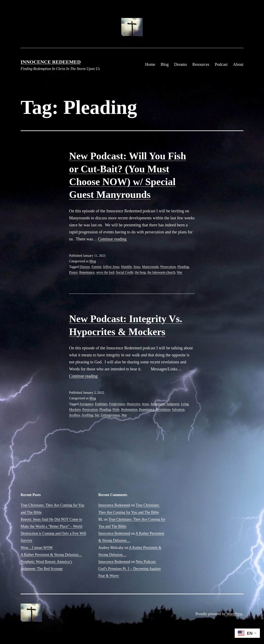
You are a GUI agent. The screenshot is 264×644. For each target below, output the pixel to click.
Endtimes (101, 404)
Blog (165, 64)
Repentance (87, 272)
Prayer (73, 272)
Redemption (129, 409)
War (179, 272)
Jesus (137, 267)
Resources (201, 64)
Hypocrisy (133, 404)
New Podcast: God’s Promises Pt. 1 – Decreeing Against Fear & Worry (130, 569)
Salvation (178, 409)
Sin (97, 415)
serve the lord (105, 272)
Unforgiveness (110, 415)
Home (150, 64)
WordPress (235, 614)
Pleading (183, 267)
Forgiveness (117, 404)
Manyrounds (150, 267)
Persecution (168, 267)
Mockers (75, 409)
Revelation (163, 409)
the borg (140, 272)
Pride (116, 409)
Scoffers (75, 415)
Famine (97, 267)
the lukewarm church (161, 272)
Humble (126, 267)
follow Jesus (111, 267)
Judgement (157, 404)
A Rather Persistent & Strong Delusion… (51, 555)
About (238, 64)
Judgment (173, 404)
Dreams (180, 64)
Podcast (221, 64)
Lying (185, 404)
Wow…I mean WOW (37, 548)
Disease (85, 267)
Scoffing (87, 415)
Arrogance (86, 404)
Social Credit (125, 272)
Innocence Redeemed (51, 62)
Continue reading (112, 239)
